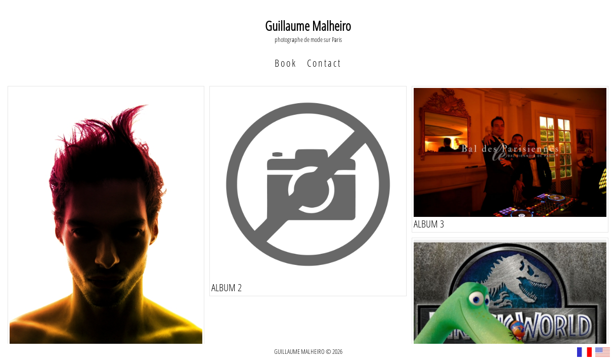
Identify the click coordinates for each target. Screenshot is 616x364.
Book (286, 63)
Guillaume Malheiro (308, 26)
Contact (324, 63)
